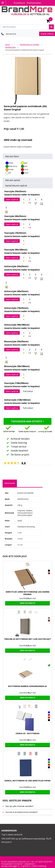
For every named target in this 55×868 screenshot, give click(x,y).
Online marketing (39, 866)
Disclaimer (18, 864)
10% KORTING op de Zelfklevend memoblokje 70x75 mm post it (26, 840)
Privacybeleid (7, 864)
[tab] (10, 483)
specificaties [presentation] (10, 483)
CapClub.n (25, 866)
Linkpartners (29, 864)
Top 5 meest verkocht (12, 835)
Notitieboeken (10, 47)
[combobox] (28, 27)
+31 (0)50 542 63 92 (43, 862)
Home (8, 45)
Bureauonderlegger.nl (10, 866)
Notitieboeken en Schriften (30, 45)
